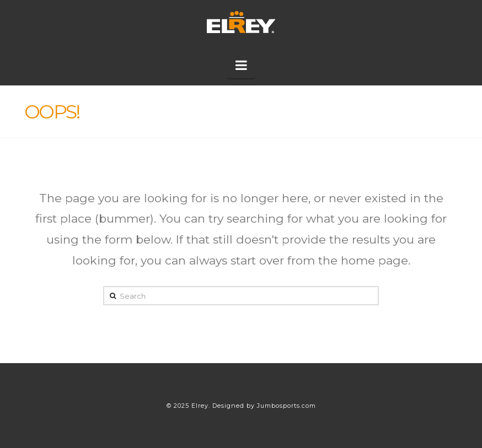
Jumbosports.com (286, 406)
